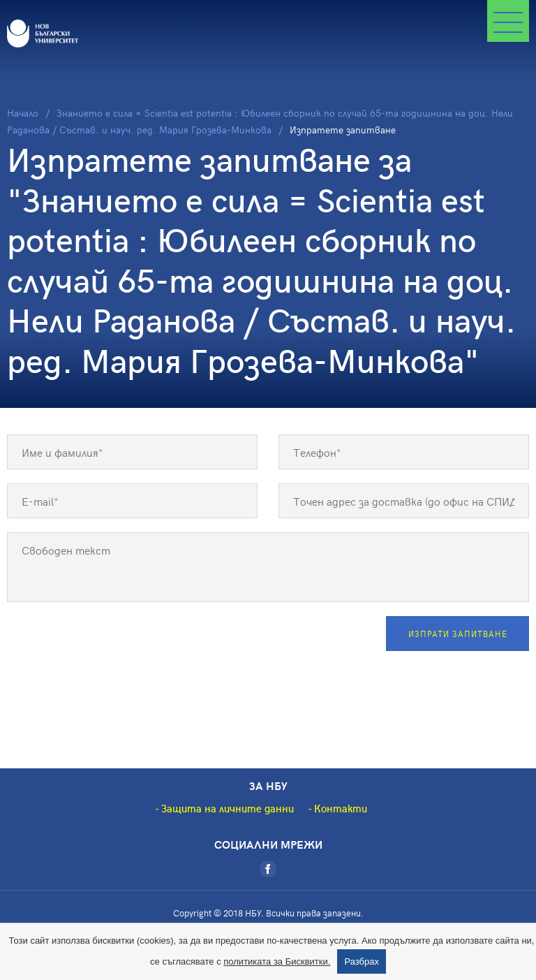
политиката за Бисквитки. (277, 961)
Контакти (341, 808)
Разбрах (362, 961)
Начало (23, 113)
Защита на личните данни (228, 808)
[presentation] (113, 643)
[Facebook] (268, 869)
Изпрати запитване (458, 634)
